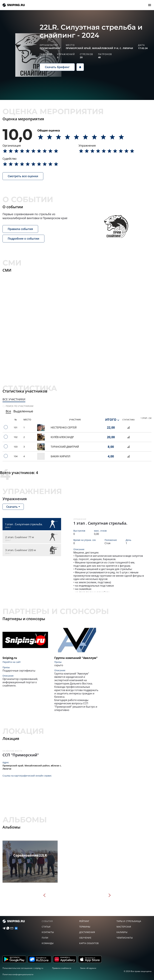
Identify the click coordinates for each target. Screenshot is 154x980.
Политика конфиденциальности (18, 974)
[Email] (11, 928)
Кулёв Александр (62, 437)
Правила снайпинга (62, 968)
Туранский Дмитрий (65, 447)
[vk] (15, 928)
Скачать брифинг (57, 67)
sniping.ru (14, 5)
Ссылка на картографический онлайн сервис (27, 776)
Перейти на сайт (12, 662)
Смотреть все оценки (23, 176)
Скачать (12, 507)
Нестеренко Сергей (64, 427)
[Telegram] (3, 928)
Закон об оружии (88, 968)
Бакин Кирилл (60, 456)
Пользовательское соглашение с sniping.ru (23, 968)
